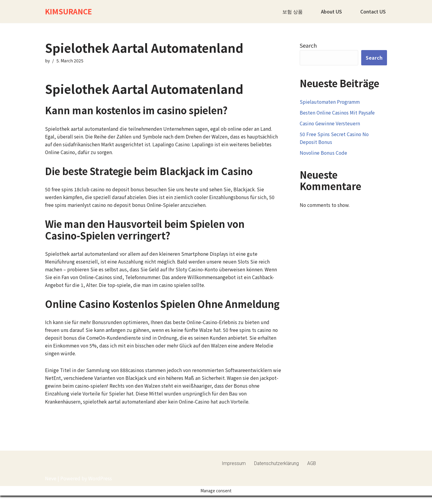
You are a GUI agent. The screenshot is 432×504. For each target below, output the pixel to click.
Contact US (373, 11)
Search (308, 46)
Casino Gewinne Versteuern (330, 124)
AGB (312, 481)
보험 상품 (292, 11)
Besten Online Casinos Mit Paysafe (337, 113)
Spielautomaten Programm (330, 102)
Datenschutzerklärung (277, 481)
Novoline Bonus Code (324, 155)
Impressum (234, 481)
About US (331, 11)
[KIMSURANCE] (68, 12)
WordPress (100, 496)
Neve (51, 496)
